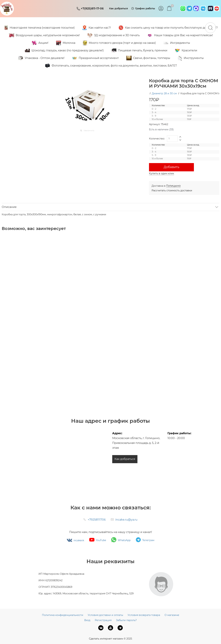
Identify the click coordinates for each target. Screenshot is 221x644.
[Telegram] (120, 628)
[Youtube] (110, 628)
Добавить (171, 167)
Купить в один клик (162, 173)
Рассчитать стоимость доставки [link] (172, 190)
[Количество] (172, 139)
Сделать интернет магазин (106, 639)
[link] (173, 186)
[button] (181, 137)
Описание (9, 207)
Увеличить (89, 130)
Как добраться (125, 459)
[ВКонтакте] (101, 628)
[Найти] (210, 28)
